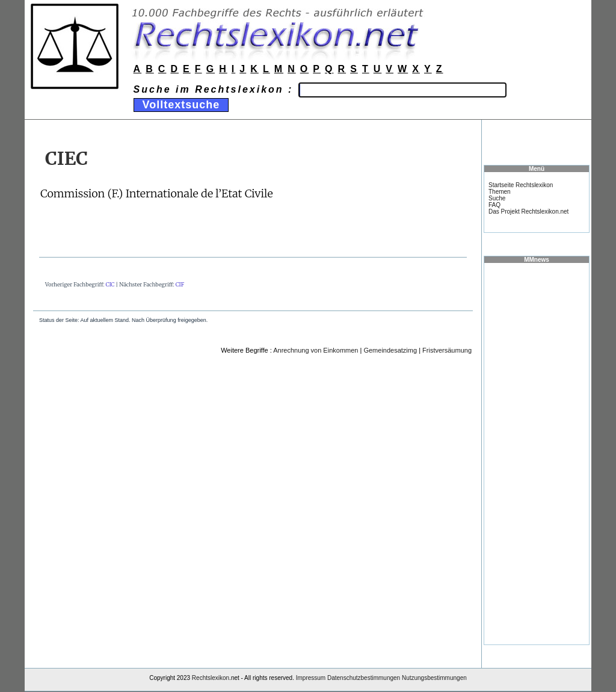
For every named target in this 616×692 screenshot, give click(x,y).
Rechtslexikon (211, 678)
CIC (110, 284)
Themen (500, 192)
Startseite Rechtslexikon (521, 185)
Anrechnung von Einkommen (316, 350)
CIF (180, 284)
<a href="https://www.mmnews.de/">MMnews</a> (537, 453)
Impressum (311, 678)
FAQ (494, 205)
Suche (497, 198)
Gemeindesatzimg (390, 350)
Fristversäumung (447, 350)
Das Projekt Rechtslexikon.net (528, 212)
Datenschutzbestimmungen (364, 678)
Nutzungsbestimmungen (434, 678)
